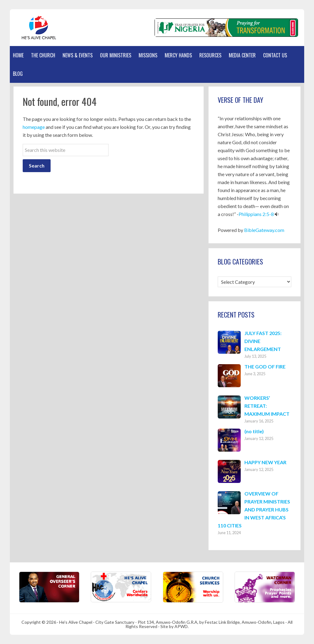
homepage (34, 127)
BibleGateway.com (264, 230)
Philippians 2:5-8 (256, 214)
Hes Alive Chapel (39, 28)
